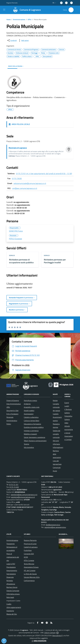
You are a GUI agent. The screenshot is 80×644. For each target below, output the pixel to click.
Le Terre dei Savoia (30, 574)
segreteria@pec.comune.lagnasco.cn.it (24, 495)
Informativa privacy (13, 594)
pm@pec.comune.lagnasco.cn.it (25, 188)
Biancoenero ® (57, 636)
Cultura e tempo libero (32, 421)
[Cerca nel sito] (71, 10)
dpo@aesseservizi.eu (53, 525)
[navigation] (4, 10)
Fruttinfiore (28, 550)
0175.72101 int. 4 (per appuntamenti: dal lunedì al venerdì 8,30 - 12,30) (44, 174)
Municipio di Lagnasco (18, 148)
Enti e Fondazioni (12, 414)
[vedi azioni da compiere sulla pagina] (23, 40)
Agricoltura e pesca (30, 400)
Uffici (30, 19)
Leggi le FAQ (11, 564)
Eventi (67, 403)
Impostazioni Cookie (13, 601)
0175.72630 (17, 178)
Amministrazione (19, 19)
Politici (9, 424)
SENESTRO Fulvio (16, 231)
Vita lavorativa (29, 447)
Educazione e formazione (32, 424)
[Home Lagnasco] (26, 10)
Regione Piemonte (30, 540)
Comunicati (57, 467)
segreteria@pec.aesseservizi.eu (55, 527)
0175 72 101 (14, 485)
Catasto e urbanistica (31, 417)
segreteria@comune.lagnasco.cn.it (23, 497)
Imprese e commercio (31, 431)
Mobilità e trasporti (30, 434)
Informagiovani (58, 447)
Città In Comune (50, 633)
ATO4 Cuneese (29, 560)
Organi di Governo (13, 400)
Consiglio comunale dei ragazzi (56, 407)
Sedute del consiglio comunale (57, 434)
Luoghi (67, 406)
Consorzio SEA (29, 554)
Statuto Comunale (13, 591)
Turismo (26, 444)
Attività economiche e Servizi (69, 429)
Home (9, 19)
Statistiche (10, 611)
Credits (9, 604)
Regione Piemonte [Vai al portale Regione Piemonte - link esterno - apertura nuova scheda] (12, 3)
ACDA (26, 557)
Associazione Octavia (31, 567)
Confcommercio (29, 581)
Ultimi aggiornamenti (14, 607)
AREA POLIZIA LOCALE (19, 124)
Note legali (10, 597)
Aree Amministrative (14, 404)
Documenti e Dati (12, 411)
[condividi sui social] (12, 40)
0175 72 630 (14, 487)
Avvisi (55, 471)
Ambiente (27, 404)
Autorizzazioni (29, 414)
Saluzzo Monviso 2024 (32, 577)
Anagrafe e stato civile (32, 407)
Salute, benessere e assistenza (34, 437)
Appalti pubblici (29, 411)
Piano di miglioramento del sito (13, 557)
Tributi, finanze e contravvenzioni (35, 441)
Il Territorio (68, 409)
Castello (56, 414)
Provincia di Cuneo (30, 544)
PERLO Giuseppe (15, 239)
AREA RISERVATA (39, 641)
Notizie (55, 400)
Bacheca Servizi (12, 587)
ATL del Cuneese (30, 571)
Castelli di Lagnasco (31, 547)
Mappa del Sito (12, 614)
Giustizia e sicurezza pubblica (34, 427)
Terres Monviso (29, 564)
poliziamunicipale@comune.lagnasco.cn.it (30, 183)
